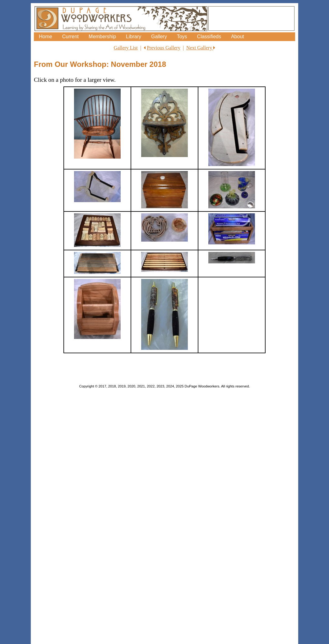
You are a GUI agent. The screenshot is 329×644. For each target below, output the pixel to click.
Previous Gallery (164, 48)
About (238, 37)
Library (134, 37)
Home (46, 37)
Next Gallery (201, 48)
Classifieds (209, 37)
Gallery (159, 37)
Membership (102, 37)
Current (70, 37)
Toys (182, 37)
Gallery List (126, 48)
